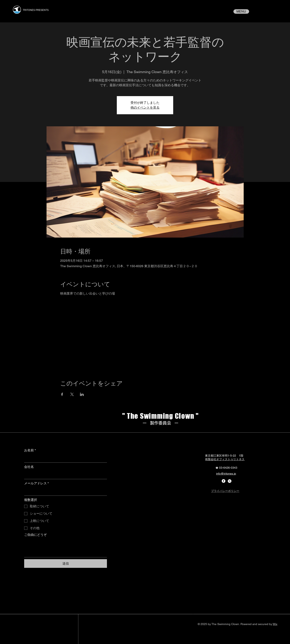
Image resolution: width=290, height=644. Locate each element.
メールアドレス (36, 483)
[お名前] (64, 458)
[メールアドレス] (64, 491)
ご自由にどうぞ (35, 535)
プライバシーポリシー (225, 491)
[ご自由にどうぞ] (66, 548)
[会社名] (64, 475)
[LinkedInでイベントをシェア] (82, 394)
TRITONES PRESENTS (36, 10)
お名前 (30, 450)
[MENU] (241, 11)
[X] (230, 481)
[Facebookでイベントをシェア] (62, 394)
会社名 (29, 467)
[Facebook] (224, 481)
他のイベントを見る (145, 108)
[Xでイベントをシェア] (72, 394)
